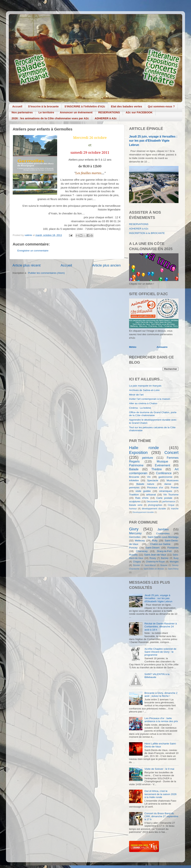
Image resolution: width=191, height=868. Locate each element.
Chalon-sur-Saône (160, 544)
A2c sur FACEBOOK (139, 112)
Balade (134, 469)
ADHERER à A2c (106, 118)
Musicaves (173, 480)
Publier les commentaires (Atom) (46, 273)
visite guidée (143, 491)
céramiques (166, 491)
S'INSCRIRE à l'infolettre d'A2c (85, 106)
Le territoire (46, 112)
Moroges (174, 562)
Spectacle (153, 480)
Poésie (175, 488)
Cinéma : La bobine (140, 408)
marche (175, 509)
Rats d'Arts (142, 498)
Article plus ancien (106, 265)
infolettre (134, 480)
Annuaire (162, 347)
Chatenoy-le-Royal (155, 562)
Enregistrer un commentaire (33, 251)
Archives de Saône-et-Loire (144, 390)
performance (169, 502)
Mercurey (135, 533)
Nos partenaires (22, 112)
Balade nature (145, 484)
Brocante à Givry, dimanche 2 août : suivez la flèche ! (161, 694)
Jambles (163, 529)
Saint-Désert (152, 548)
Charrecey (142, 551)
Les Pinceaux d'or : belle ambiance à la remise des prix (161, 720)
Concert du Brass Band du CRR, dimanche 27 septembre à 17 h (161, 816)
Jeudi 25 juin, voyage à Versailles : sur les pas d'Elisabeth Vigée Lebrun (153, 141)
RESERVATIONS (109, 112)
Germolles (135, 537)
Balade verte (136, 505)
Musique (162, 461)
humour (133, 509)
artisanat (151, 495)
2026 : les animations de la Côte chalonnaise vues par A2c (50, 118)
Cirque (171, 505)
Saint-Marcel (150, 565)
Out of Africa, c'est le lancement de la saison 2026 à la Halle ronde (160, 794)
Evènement (162, 465)
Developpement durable (143, 512)
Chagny (137, 562)
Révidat (136, 565)
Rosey (153, 558)
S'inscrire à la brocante (43, 106)
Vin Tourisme (171, 495)
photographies (155, 505)
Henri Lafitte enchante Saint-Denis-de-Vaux (160, 745)
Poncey (133, 548)
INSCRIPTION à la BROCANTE (147, 233)
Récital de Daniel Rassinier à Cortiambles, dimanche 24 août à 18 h (161, 627)
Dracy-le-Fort (164, 551)
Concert (171, 453)
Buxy (176, 558)
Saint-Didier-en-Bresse (154, 569)
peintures (134, 488)
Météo (133, 347)
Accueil (17, 106)
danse (168, 484)
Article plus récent (26, 265)
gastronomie (165, 477)
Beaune (164, 565)
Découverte (152, 502)
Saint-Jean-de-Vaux (155, 555)
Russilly (133, 555)
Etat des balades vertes (127, 106)
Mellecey (140, 541)
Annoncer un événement (76, 112)
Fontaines (173, 548)
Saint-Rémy (173, 569)
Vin (149, 477)
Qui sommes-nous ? (161, 106)
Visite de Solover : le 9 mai (159, 769)
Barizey (165, 558)
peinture (148, 458)
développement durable (154, 509)
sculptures (135, 501)
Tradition (134, 495)
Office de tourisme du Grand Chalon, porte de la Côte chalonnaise (153, 414)
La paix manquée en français (145, 386)
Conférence (164, 473)
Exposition (138, 453)
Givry (134, 529)
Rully (155, 541)
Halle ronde (144, 448)
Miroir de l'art (136, 395)
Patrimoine (136, 465)
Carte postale (164, 498)
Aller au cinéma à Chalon (143, 403)
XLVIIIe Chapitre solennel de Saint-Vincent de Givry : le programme (160, 652)
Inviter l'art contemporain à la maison (150, 399)
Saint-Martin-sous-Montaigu (163, 537)
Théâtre (156, 469)
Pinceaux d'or (155, 488)
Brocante (134, 477)
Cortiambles (163, 533)
